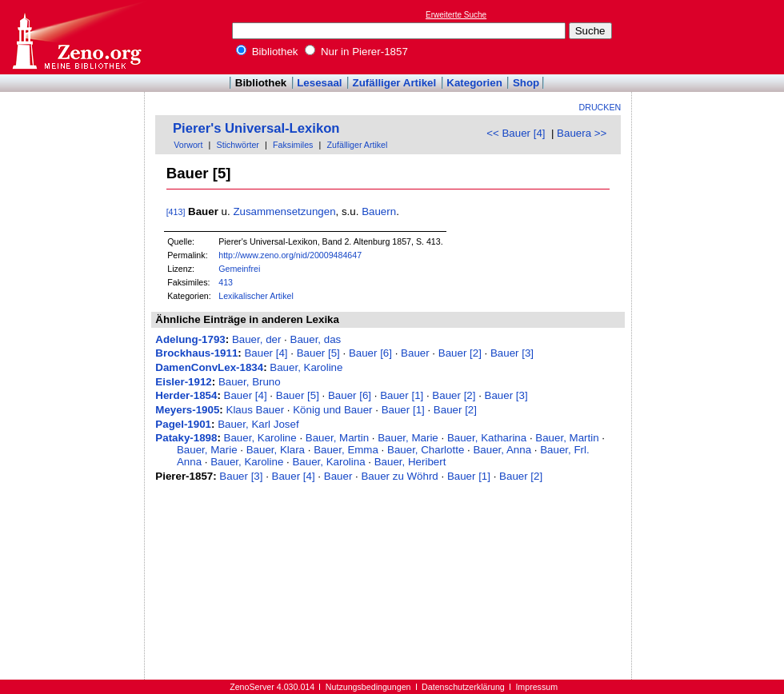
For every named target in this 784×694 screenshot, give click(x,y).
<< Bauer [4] (516, 133)
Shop (526, 83)
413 (226, 282)
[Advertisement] (710, 37)
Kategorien (474, 83)
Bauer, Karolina (328, 462)
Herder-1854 (186, 395)
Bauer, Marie (408, 438)
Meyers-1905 (187, 410)
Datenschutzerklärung (463, 687)
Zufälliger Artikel (395, 83)
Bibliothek (267, 52)
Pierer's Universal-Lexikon (256, 128)
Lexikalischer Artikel (256, 296)
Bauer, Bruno (250, 382)
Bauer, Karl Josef (258, 424)
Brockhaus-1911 (196, 353)
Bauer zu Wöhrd (399, 476)
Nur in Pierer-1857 (356, 52)
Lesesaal (319, 83)
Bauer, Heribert (410, 462)
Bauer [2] (460, 353)
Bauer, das (316, 339)
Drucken (600, 107)
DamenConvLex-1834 (209, 367)
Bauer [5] (318, 353)
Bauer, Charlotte (426, 450)
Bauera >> (582, 133)
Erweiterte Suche (456, 15)
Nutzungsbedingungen (368, 687)
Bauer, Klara (276, 450)
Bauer (415, 353)
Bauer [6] (370, 353)
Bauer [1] (402, 395)
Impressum (536, 687)
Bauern (379, 211)
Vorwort (188, 145)
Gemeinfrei (239, 269)
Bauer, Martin (337, 438)
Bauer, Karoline (306, 367)
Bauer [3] (512, 353)
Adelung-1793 (190, 339)
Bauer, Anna (502, 450)
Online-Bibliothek (76, 37)
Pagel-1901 (183, 424)
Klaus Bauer (256, 410)
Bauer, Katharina (487, 438)
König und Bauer (332, 410)
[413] (176, 212)
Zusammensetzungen (284, 211)
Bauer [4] (266, 353)
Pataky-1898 (186, 438)
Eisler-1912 (183, 382)
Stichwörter (238, 145)
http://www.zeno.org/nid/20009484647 (290, 255)
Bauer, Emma (346, 450)
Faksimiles (293, 145)
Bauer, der (257, 339)
